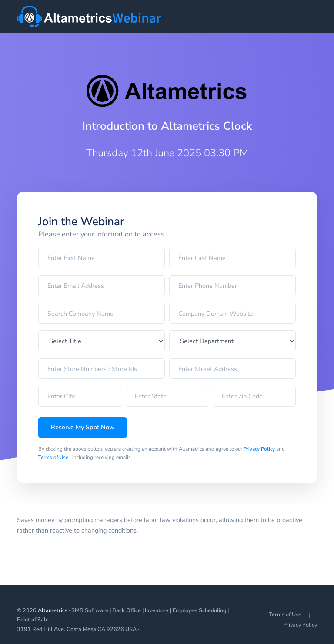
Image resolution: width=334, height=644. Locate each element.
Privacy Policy (260, 449)
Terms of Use (54, 457)
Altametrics (53, 610)
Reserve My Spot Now (83, 427)
